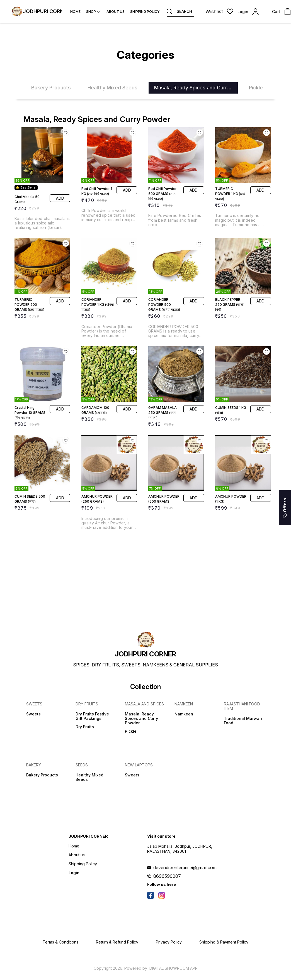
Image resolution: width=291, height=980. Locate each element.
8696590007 (167, 876)
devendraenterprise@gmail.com (185, 867)
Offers (285, 508)
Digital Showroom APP (174, 968)
